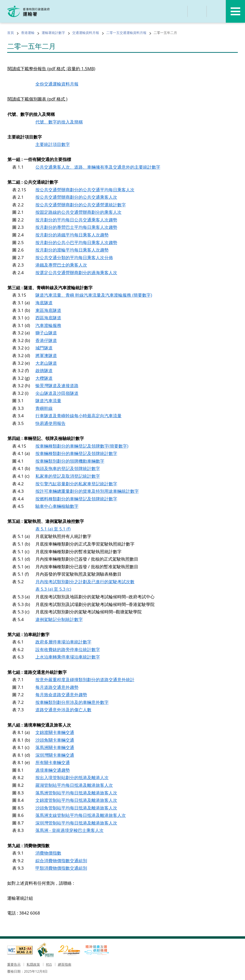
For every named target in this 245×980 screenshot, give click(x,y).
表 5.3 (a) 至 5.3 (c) (53, 590)
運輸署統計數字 (53, 33)
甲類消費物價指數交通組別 (61, 869)
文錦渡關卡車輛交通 (55, 733)
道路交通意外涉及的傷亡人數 (63, 710)
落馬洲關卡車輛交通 (55, 748)
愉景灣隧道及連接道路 (57, 386)
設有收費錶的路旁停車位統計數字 (68, 650)
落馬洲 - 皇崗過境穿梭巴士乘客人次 (70, 831)
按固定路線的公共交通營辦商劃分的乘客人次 (78, 212)
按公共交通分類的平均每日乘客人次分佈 (74, 258)
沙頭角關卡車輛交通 (55, 741)
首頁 (11, 33)
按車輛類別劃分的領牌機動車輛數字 (70, 461)
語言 (216, 11)
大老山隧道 (46, 363)
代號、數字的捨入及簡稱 (59, 122)
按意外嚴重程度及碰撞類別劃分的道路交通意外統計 (85, 680)
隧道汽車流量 (48, 401)
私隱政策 (33, 965)
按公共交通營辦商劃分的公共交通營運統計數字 (81, 205)
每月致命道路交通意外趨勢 (61, 695)
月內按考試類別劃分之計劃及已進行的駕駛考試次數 (85, 582)
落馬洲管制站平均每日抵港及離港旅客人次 (76, 793)
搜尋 (178, 11)
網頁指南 (65, 965)
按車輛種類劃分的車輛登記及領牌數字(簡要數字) (82, 446)
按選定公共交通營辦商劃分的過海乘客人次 (76, 273)
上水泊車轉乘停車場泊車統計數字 (68, 658)
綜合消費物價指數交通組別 (61, 861)
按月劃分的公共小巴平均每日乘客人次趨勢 (76, 243)
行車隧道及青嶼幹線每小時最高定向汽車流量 (78, 416)
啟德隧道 (44, 371)
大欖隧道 (44, 378)
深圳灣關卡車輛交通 (55, 756)
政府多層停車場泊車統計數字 (63, 643)
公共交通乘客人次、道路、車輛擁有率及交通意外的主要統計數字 (98, 167)
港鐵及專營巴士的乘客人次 (61, 265)
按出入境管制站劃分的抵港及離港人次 (72, 778)
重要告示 (14, 965)
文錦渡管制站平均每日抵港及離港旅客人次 (76, 801)
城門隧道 (44, 348)
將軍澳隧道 (46, 356)
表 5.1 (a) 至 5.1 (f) (53, 529)
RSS (49, 965)
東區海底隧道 (48, 311)
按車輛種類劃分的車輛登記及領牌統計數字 (76, 454)
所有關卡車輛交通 (53, 763)
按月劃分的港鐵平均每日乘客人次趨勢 (72, 235)
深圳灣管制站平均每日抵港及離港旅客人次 (76, 824)
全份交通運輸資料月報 (57, 84)
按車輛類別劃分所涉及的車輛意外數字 (72, 703)
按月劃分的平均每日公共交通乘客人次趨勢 (76, 220)
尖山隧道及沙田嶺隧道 (57, 393)
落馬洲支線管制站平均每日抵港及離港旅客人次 (81, 816)
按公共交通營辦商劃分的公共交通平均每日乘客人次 (85, 190)
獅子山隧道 (46, 333)
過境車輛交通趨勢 (53, 771)
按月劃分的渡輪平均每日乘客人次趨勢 (72, 250)
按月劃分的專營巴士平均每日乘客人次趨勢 (76, 227)
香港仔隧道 (46, 341)
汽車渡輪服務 (48, 326)
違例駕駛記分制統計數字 (59, 620)
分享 (197, 11)
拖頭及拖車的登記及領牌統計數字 (68, 469)
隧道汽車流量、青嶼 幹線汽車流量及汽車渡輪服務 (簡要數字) (94, 295)
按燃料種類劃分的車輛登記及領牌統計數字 (76, 499)
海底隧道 (44, 303)
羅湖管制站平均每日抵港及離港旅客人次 (74, 786)
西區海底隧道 (48, 318)
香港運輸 (28, 33)
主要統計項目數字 (53, 145)
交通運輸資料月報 (86, 33)
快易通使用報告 (50, 424)
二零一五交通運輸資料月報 (126, 33)
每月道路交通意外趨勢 (57, 688)
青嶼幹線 (44, 409)
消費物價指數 (48, 854)
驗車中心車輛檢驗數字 (57, 507)
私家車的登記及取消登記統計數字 (68, 477)
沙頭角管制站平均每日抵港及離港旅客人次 (76, 809)
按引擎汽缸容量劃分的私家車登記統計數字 (76, 484)
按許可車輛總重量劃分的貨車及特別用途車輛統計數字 (87, 492)
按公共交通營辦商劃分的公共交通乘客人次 (76, 197)
